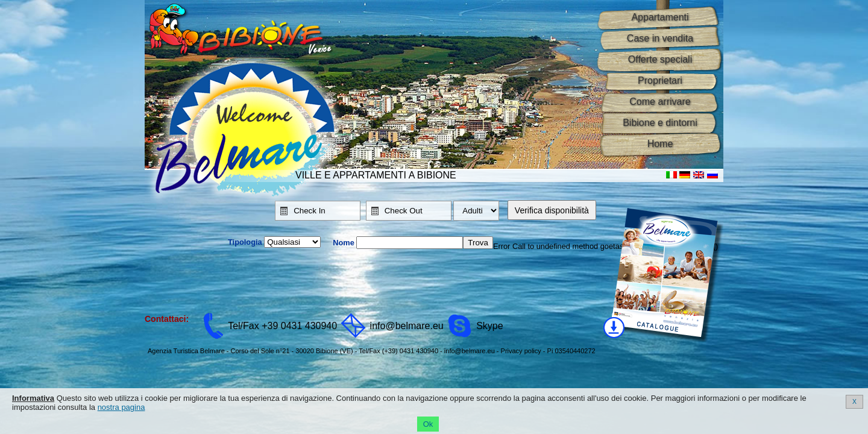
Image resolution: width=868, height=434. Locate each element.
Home (660, 144)
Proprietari (660, 80)
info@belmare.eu (407, 326)
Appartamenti (660, 17)
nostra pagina (121, 407)
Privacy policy (521, 351)
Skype (489, 326)
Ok (428, 424)
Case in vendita (660, 38)
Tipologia (245, 242)
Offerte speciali (660, 59)
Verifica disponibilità (552, 210)
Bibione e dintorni (660, 123)
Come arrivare (660, 102)
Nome (344, 243)
